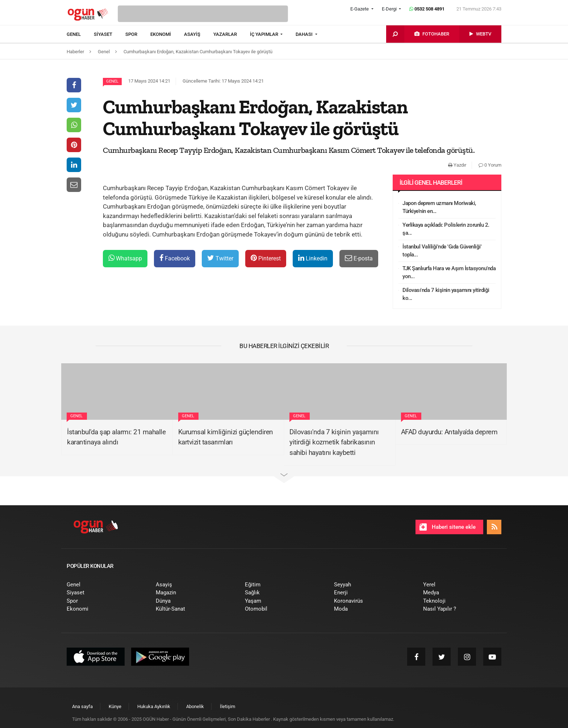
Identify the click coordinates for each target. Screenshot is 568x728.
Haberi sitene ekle (448, 527)
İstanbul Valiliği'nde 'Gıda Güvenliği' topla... (442, 251)
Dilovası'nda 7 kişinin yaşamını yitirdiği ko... (446, 294)
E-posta (359, 258)
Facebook (175, 258)
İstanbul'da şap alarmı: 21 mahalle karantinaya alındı (116, 437)
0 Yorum (490, 165)
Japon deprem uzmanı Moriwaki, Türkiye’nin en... (439, 207)
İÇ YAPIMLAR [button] (265, 34)
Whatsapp (125, 258)
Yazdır (457, 165)
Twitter (220, 258)
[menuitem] (80, 34)
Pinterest (266, 258)
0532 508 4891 (427, 9)
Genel (112, 81)
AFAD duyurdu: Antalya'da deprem (449, 432)
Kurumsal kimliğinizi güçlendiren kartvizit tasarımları (226, 437)
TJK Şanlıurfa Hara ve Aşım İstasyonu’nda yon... (449, 273)
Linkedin (313, 258)
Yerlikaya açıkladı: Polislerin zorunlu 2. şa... (446, 229)
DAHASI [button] (305, 34)
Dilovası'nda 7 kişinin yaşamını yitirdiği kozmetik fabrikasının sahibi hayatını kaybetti (334, 442)
